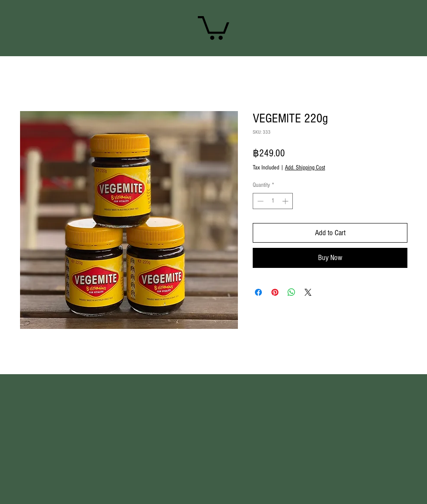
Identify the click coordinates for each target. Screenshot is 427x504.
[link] (213, 27)
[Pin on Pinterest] (275, 292)
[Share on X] (308, 292)
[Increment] (286, 201)
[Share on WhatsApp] (291, 292)
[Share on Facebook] (258, 292)
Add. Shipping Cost (305, 168)
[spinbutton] (273, 201)
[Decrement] (259, 201)
